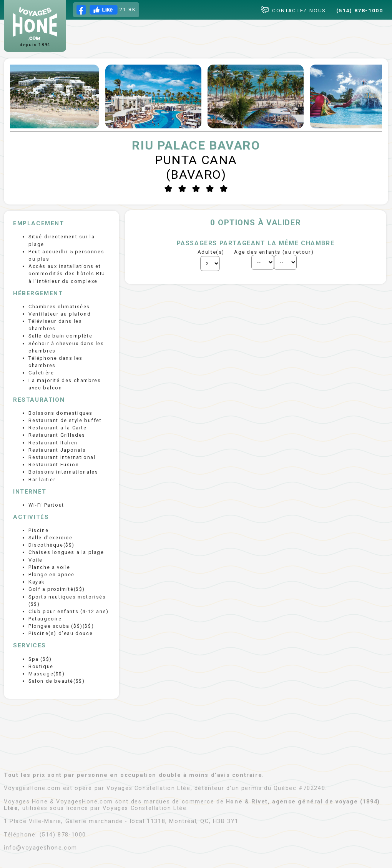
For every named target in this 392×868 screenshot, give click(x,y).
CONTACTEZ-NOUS (293, 10)
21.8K (106, 10)
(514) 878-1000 (360, 10)
